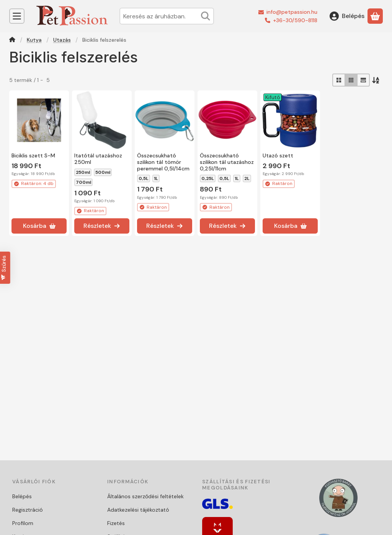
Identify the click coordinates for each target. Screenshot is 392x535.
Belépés (22, 496)
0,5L (144, 178)
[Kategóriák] (17, 16)
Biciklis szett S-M (33, 155)
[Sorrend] (376, 80)
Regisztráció (28, 510)
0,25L (208, 178)
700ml (83, 182)
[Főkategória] (12, 40)
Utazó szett (278, 155)
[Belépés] (347, 16)
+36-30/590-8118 (295, 20)
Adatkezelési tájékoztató (138, 510)
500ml (103, 172)
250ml (83, 172)
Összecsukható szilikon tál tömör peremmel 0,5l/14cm (163, 162)
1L (156, 178)
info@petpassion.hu (292, 12)
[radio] (339, 80)
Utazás (62, 40)
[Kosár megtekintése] (375, 16)
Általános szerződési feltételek (145, 496)
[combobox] (167, 16)
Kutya (34, 40)
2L (247, 178)
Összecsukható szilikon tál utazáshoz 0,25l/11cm (227, 162)
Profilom (23, 523)
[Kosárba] (39, 226)
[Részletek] (102, 226)
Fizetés (116, 523)
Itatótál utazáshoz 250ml (98, 159)
